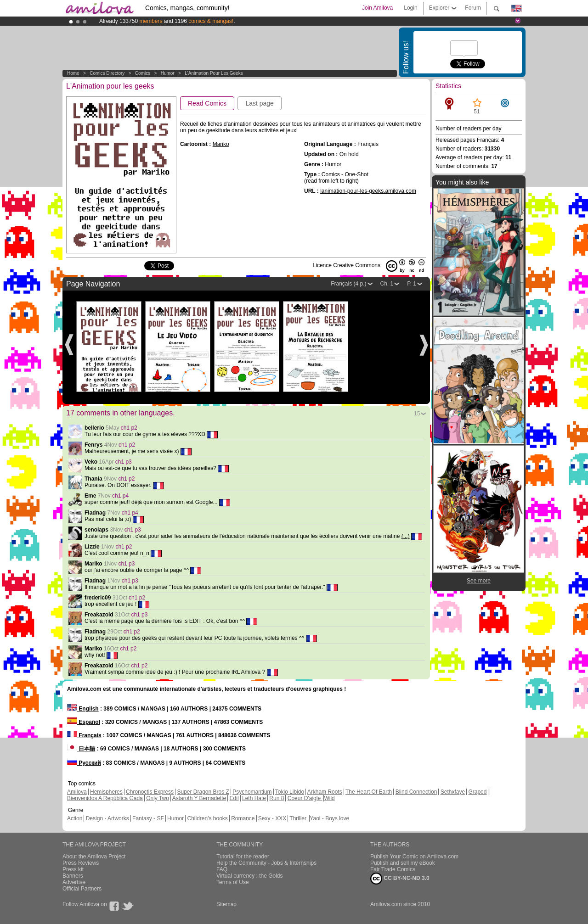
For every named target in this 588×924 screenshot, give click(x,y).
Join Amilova (377, 8)
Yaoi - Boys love (329, 818)
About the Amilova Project (94, 857)
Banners (73, 876)
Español (84, 722)
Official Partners (82, 889)
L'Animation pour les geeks (214, 73)
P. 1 (412, 284)
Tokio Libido (290, 792)
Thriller (299, 818)
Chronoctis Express (150, 792)
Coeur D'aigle (305, 798)
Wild (329, 798)
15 (417, 414)
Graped (477, 792)
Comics (143, 73)
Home (73, 73)
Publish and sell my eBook (403, 863)
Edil (234, 798)
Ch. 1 (387, 284)
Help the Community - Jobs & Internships (266, 863)
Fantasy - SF (148, 818)
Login (410, 8)
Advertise (74, 882)
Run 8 (277, 798)
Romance (243, 818)
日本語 (81, 749)
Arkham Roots (325, 792)
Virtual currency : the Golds (250, 876)
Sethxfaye (453, 792)
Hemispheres (106, 792)
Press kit (73, 869)
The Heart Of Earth (369, 792)
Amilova (77, 792)
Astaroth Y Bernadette (199, 798)
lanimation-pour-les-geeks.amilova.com (368, 191)
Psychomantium (252, 792)
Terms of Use (233, 882)
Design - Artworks (107, 818)
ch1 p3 (124, 462)
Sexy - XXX (272, 818)
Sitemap (226, 904)
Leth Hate (254, 798)
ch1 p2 (129, 428)
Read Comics (207, 103)
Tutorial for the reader (243, 857)
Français (84, 735)
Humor (168, 73)
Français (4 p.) (348, 284)
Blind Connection (416, 792)
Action (75, 818)
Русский (84, 763)
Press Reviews (81, 863)
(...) (406, 536)
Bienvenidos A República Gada (105, 798)
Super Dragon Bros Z (203, 792)
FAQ (222, 869)
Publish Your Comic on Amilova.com (414, 857)
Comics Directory (107, 73)
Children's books (207, 818)
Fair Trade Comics (393, 869)
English (83, 709)
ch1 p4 (120, 496)
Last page (260, 103)
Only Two (158, 798)
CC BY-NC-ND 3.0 (400, 879)
